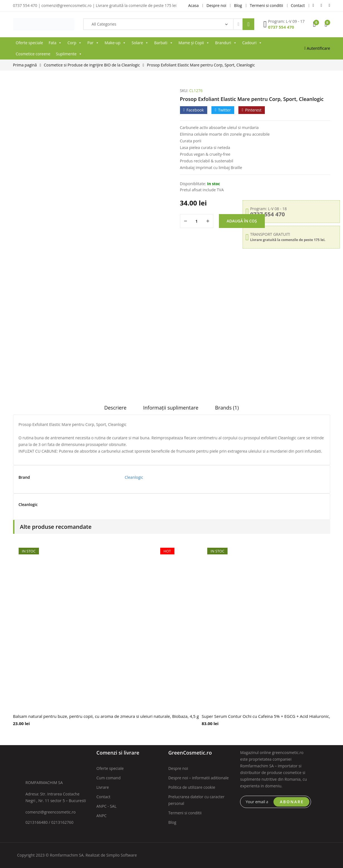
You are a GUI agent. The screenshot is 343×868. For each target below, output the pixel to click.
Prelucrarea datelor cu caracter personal (196, 800)
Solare (140, 43)
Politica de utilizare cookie (192, 787)
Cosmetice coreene (33, 54)
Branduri (226, 43)
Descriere (115, 408)
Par (93, 43)
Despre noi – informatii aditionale (198, 778)
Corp (75, 43)
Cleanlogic (134, 477)
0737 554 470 (281, 27)
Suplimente (69, 54)
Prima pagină (25, 65)
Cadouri (252, 43)
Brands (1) (227, 408)
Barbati (163, 43)
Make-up (115, 43)
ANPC (102, 816)
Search (248, 24)
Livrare (103, 787)
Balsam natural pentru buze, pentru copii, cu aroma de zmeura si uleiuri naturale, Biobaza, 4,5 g (106, 716)
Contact (103, 797)
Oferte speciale (29, 43)
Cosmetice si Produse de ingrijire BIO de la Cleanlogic (92, 65)
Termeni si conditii (185, 813)
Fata (55, 43)
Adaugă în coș (242, 221)
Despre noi (178, 768)
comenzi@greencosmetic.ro (51, 812)
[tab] (115, 410)
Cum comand (109, 778)
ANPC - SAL (107, 806)
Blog (172, 822)
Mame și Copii (194, 43)
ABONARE (292, 802)
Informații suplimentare (171, 408)
